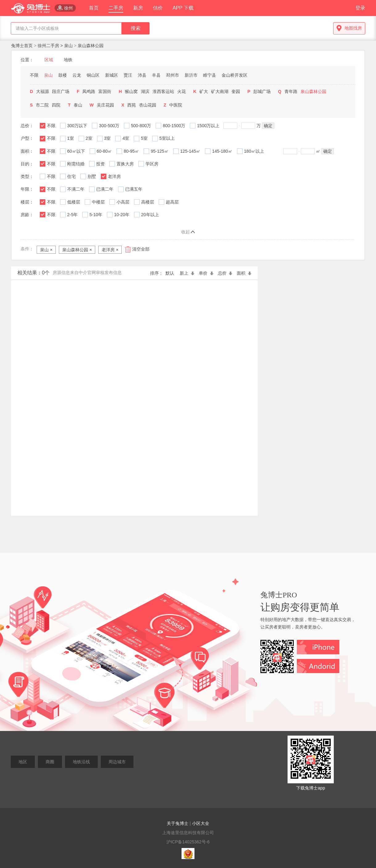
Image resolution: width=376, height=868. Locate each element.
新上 (188, 273)
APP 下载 (183, 8)
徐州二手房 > (51, 46)
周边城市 (117, 762)
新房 (138, 8)
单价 (207, 273)
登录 (360, 8)
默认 (171, 273)
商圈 (50, 762)
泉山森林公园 (91, 46)
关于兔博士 (178, 823)
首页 (94, 8)
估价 (158, 8)
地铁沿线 (81, 762)
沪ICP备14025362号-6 (188, 842)
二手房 (116, 8)
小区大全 (201, 823)
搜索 (136, 28)
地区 (23, 762)
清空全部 (141, 249)
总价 (226, 273)
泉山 (68, 46)
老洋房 (110, 250)
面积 (244, 273)
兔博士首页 (22, 46)
